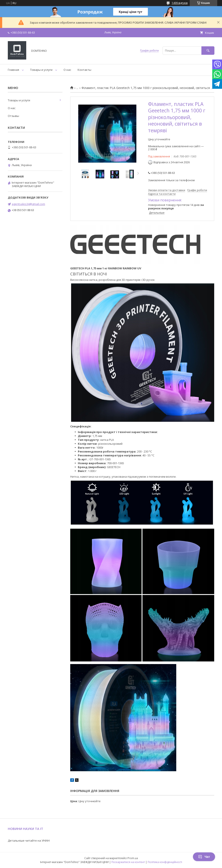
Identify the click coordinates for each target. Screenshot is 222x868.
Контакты (84, 70)
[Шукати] (208, 51)
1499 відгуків (180, 3)
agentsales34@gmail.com (28, 204)
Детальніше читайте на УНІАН (29, 841)
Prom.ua (133, 858)
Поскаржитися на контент (128, 862)
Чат (204, 857)
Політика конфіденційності (165, 862)
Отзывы (13, 116)
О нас (67, 70)
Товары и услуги (41, 70)
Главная (13, 70)
